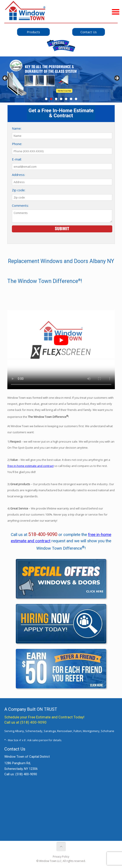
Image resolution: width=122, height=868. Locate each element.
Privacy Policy (61, 857)
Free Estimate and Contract (50, 717)
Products (33, 32)
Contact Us (89, 32)
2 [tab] (51, 99)
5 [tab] (66, 99)
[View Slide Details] (61, 79)
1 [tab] (46, 99)
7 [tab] (76, 99)
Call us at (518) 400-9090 (25, 722)
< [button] (5, 78)
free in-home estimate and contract (30, 466)
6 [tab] (71, 99)
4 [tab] (61, 99)
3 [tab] (56, 99)
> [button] (117, 78)
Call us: (21, 774)
